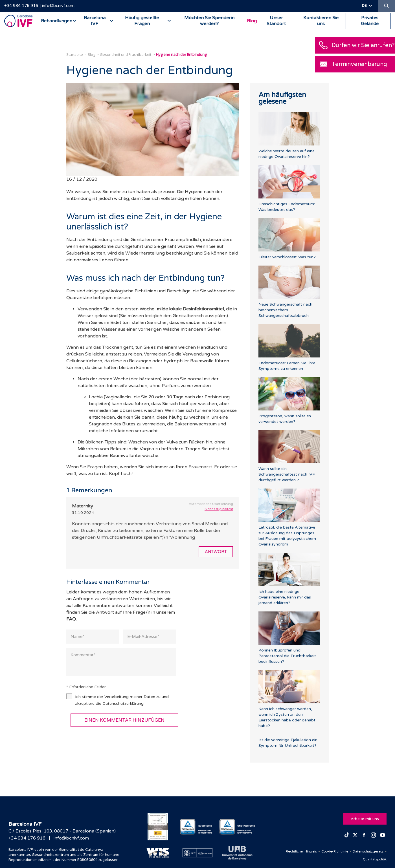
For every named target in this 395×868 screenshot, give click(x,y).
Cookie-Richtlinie (326, 851)
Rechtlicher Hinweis (288, 851)
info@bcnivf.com (58, 6)
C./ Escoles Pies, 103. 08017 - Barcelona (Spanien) (62, 831)
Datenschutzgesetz (365, 851)
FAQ (71, 620)
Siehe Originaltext (219, 509)
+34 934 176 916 (21, 6)
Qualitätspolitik (372, 859)
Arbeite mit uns (364, 818)
